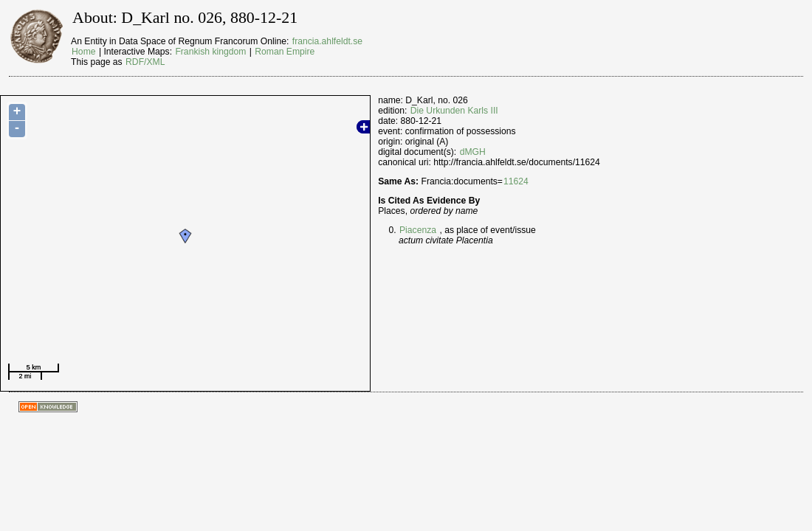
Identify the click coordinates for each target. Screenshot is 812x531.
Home (83, 52)
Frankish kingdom (210, 52)
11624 (516, 181)
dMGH (473, 152)
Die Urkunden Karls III (454, 111)
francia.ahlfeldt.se (327, 41)
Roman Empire (285, 52)
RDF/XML (145, 62)
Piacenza (418, 230)
